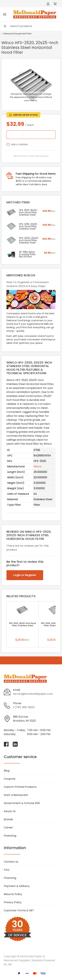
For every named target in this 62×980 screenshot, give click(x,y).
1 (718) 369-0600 (24, 707)
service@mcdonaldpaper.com (33, 694)
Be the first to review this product (31, 156)
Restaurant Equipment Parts (18, 34)
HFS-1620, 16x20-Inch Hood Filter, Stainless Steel (22, 624)
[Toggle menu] (5, 14)
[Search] (31, 26)
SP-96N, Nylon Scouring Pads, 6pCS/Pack (27, 254)
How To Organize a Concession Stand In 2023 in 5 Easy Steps (28, 284)
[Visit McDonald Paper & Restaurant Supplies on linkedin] (15, 744)
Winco (38, 466)
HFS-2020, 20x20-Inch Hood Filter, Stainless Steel (29, 240)
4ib (10, 964)
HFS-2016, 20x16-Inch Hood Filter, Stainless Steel (28, 226)
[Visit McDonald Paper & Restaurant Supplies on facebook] (6, 744)
